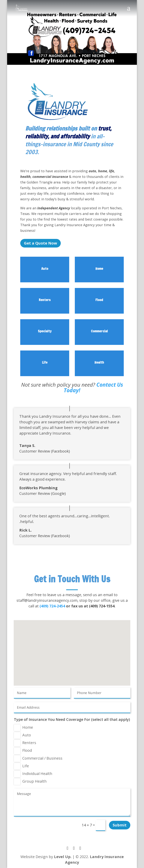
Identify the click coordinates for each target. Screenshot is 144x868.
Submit (120, 825)
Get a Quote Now (40, 243)
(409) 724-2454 (52, 606)
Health (99, 362)
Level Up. (63, 857)
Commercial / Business (38, 759)
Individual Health (33, 774)
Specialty (45, 331)
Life (45, 362)
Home (99, 268)
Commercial (99, 331)
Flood (99, 300)
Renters (45, 300)
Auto (45, 268)
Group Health (30, 782)
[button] (73, 650)
